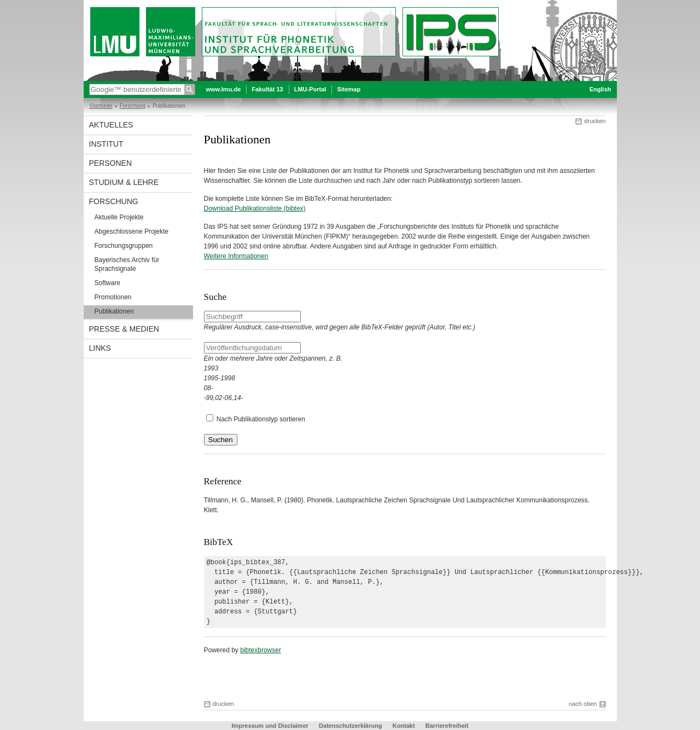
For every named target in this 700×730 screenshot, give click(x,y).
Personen (111, 163)
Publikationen (114, 311)
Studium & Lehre (124, 182)
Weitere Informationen (236, 256)
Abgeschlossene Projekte (132, 231)
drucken (595, 121)
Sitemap (349, 89)
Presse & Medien (124, 329)
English (600, 89)
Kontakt (404, 726)
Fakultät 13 (267, 89)
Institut (106, 144)
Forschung (133, 106)
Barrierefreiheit (447, 726)
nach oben (583, 704)
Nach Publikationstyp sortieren (261, 419)
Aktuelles (111, 125)
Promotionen (113, 297)
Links (100, 348)
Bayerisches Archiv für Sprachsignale (127, 264)
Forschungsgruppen (124, 246)
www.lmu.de (224, 89)
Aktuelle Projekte (119, 217)
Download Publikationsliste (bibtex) (255, 208)
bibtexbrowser (261, 650)
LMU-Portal (310, 89)
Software (107, 283)
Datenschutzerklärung (351, 726)
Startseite (101, 106)
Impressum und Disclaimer (270, 726)
